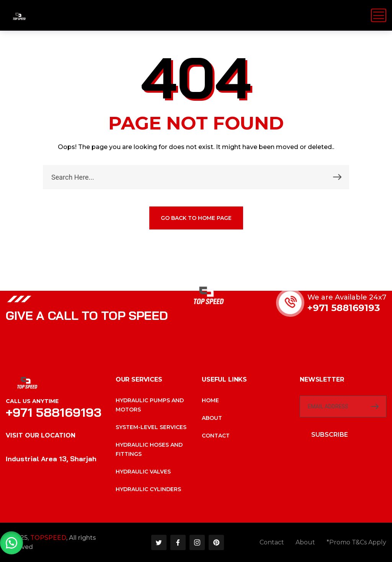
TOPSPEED (48, 538)
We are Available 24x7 (347, 297)
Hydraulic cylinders (148, 489)
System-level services (151, 427)
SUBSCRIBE (330, 435)
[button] (11, 543)
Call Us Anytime (32, 401)
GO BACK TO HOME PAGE (196, 218)
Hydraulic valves (143, 472)
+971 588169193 (344, 308)
